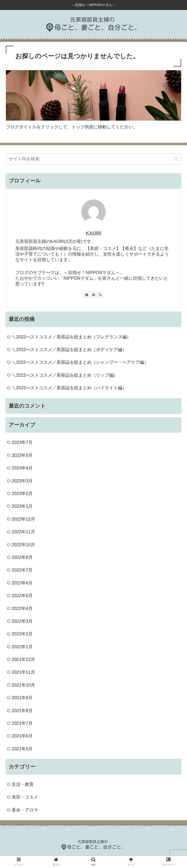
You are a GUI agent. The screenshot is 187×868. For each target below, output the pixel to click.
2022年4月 (22, 609)
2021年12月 (23, 659)
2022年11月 (23, 532)
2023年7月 (22, 442)
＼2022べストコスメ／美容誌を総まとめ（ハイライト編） (69, 388)
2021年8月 (22, 711)
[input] (93, 159)
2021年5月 (22, 749)
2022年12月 (23, 519)
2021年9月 (22, 698)
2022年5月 (22, 596)
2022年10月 (23, 545)
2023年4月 (22, 468)
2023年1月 (22, 506)
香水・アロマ (25, 810)
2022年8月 (22, 557)
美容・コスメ (25, 797)
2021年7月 (22, 723)
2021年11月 (23, 672)
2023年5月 (22, 455)
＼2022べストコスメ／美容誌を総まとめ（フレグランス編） (71, 337)
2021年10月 (23, 685)
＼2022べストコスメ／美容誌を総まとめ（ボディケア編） (69, 350)
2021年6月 (22, 736)
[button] (176, 159)
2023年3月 (22, 481)
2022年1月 (22, 647)
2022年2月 (22, 634)
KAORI (93, 233)
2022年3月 (22, 621)
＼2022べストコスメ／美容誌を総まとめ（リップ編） (65, 375)
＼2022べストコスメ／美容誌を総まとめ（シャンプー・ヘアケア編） (80, 362)
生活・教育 (23, 784)
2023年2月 (22, 494)
